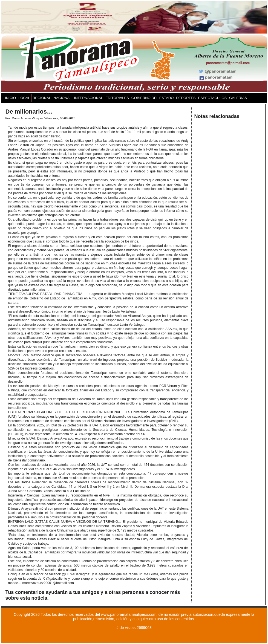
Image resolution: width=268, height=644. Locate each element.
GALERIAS (238, 98)
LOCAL (24, 98)
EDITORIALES (117, 98)
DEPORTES (186, 98)
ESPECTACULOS (213, 98)
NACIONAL (62, 98)
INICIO (11, 98)
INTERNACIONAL (89, 98)
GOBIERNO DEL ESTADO (153, 98)
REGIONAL (42, 98)
